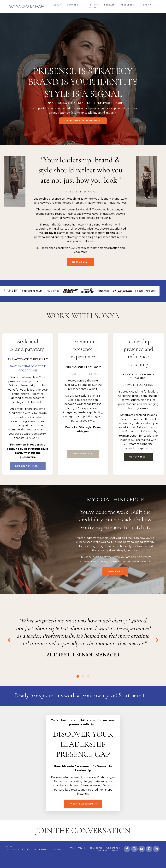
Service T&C (96, 858)
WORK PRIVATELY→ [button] (83, 454)
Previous (9, 645)
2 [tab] (83, 686)
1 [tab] (78, 686)
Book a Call (147, 6)
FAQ (72, 858)
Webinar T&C (113, 858)
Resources (127, 5)
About (57, 5)
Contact (115, 861)
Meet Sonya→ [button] (81, 262)
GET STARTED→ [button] (138, 457)
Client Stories (93, 6)
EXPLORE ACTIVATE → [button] (28, 466)
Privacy (82, 858)
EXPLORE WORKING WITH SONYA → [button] (83, 121)
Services (73, 5)
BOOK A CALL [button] (115, 572)
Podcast (109, 5)
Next (157, 645)
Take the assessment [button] (83, 814)
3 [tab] (88, 686)
